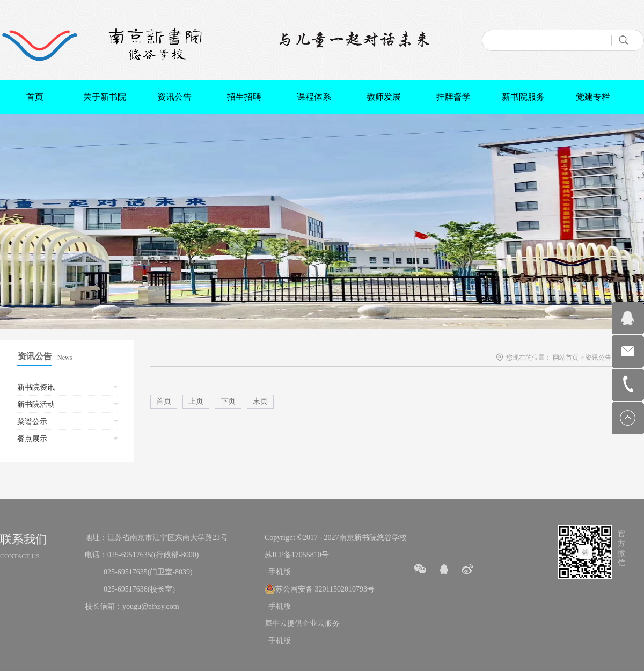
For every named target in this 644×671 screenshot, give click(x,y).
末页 (260, 401)
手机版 (278, 572)
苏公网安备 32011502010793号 (325, 589)
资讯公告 (598, 358)
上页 (196, 401)
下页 (228, 401)
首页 (35, 97)
